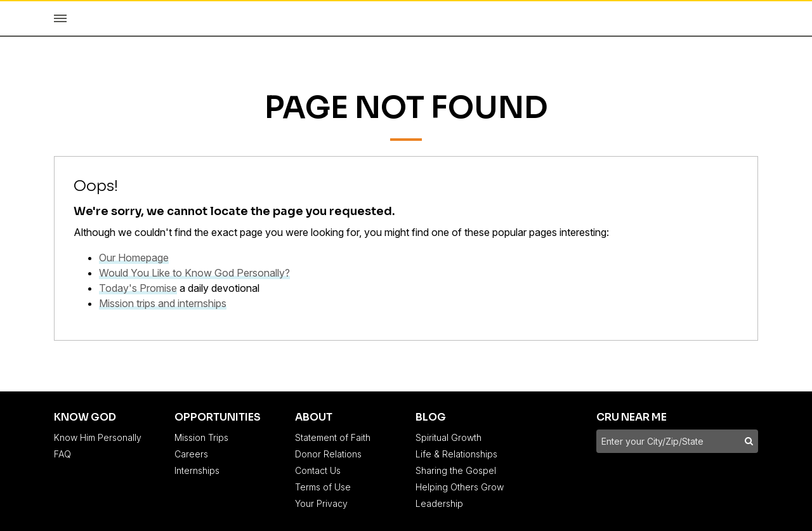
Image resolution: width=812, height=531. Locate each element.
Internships (197, 470)
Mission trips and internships (163, 303)
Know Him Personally (98, 437)
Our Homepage (134, 258)
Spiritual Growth (449, 437)
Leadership (439, 503)
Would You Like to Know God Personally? (194, 273)
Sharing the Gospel (456, 470)
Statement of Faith (333, 437)
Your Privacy (321, 503)
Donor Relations (328, 454)
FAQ (62, 454)
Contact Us (318, 470)
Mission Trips (201, 437)
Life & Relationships (456, 454)
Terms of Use (323, 487)
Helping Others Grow (460, 487)
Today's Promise (138, 288)
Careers (191, 454)
